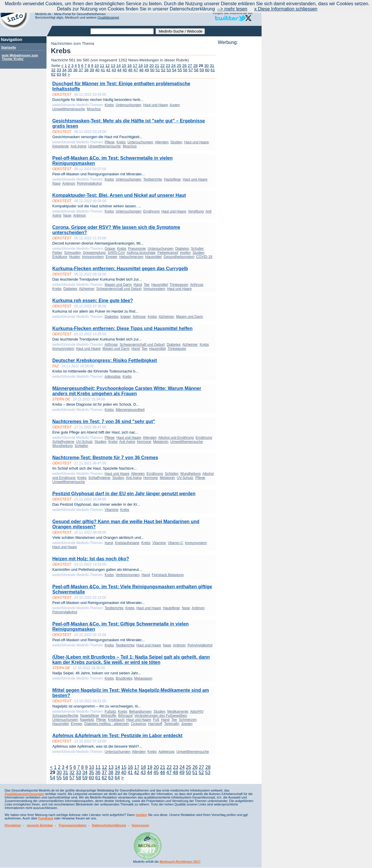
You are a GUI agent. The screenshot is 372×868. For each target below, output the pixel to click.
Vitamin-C (175, 543)
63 (59, 74)
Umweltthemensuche (69, 109)
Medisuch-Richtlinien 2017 (180, 862)
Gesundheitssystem (179, 257)
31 (212, 66)
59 (202, 70)
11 (102, 66)
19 (146, 66)
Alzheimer (86, 289)
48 (141, 70)
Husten (74, 257)
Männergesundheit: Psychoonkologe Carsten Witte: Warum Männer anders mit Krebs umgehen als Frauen (127, 391)
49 (147, 70)
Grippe (110, 249)
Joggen (187, 724)
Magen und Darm (118, 285)
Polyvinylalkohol (89, 183)
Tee (147, 285)
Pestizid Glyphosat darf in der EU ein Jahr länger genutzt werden (124, 494)
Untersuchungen (128, 105)
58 (196, 70)
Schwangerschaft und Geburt (119, 289)
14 (118, 66)
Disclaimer (13, 825)
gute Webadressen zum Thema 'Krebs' (20, 57)
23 (168, 66)
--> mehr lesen (232, 9)
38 (86, 70)
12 (107, 66)
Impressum (140, 825)
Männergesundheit (130, 410)
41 (103, 70)
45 (125, 70)
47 (136, 70)
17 (135, 66)
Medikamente (178, 712)
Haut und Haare (156, 105)
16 (129, 66)
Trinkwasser (179, 285)
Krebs (109, 105)
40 (97, 70)
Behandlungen (140, 712)
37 (81, 70)
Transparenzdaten (72, 825)
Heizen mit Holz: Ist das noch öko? (91, 559)
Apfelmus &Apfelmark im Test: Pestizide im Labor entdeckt (117, 736)
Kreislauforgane (127, 543)
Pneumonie (137, 249)
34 (64, 70)
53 (169, 70)
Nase (56, 183)
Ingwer (126, 317)
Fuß (156, 720)
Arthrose (197, 285)
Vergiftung (196, 211)
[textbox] (122, 31)
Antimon (69, 183)
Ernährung (151, 211)
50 (152, 70)
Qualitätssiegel (108, 17)
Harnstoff (155, 724)
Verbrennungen (128, 575)
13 (113, 66)
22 (162, 66)
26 (184, 66)
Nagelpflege (90, 716)
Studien (176, 142)
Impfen (185, 253)
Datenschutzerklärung (109, 825)
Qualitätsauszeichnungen (24, 794)
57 (191, 70)
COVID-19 (204, 257)
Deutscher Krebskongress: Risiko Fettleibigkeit (105, 360)
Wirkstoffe (109, 716)
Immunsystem (93, 257)
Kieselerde (61, 146)
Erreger (111, 257)
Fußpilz (110, 712)
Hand (138, 285)
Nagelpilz (87, 720)
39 (92, 70)
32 (53, 70)
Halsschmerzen (131, 257)
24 (173, 66)
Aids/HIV (197, 712)
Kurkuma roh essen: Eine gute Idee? (93, 301)
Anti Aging (78, 146)
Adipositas (112, 377)
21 (157, 66)
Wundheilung (62, 446)
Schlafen (82, 446)
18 (141, 66)
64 (64, 74)
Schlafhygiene (63, 442)
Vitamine (111, 510)
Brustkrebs (124, 678)
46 (130, 70)
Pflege (110, 142)
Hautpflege (172, 179)
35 (70, 70)
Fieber (57, 253)
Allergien (162, 142)
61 (213, 70)
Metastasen (143, 678)
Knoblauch (116, 720)
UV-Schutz (84, 442)
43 (114, 70)
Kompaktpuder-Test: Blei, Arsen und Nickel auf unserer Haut (119, 195)
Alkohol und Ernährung (176, 438)
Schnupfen (73, 253)
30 (206, 66)
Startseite (9, 47)
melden (141, 815)
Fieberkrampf (168, 253)
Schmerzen (188, 720)
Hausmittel (154, 257)
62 (53, 74)
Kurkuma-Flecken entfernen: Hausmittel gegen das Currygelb (120, 269)
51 (158, 70)
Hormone (144, 442)
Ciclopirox (138, 724)
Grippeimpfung (94, 253)
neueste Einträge (40, 825)
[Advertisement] (238, 132)
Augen (175, 105)
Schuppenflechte (65, 716)
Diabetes (182, 249)
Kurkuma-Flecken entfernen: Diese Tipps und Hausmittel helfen (122, 328)
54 (174, 70)
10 (97, 66)
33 (59, 70)
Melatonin (161, 442)
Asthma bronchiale (141, 253)
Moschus (94, 109)
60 (207, 70)
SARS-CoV (116, 253)
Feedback (46, 818)
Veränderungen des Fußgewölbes (161, 716)
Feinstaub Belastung (168, 575)
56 (185, 70)
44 (119, 70)
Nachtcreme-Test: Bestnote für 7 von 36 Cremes (105, 458)
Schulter (197, 249)
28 (195, 66)
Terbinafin (171, 724)
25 (179, 66)
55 (180, 70)
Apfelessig (166, 752)
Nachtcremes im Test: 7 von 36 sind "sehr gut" (104, 421)
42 (108, 70)
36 (75, 70)
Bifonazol (125, 716)
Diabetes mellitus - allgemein (107, 724)
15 (124, 66)
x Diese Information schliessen (286, 9)
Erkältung (60, 257)
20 (152, 66)
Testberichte (153, 179)
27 (190, 66)
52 (163, 70)
